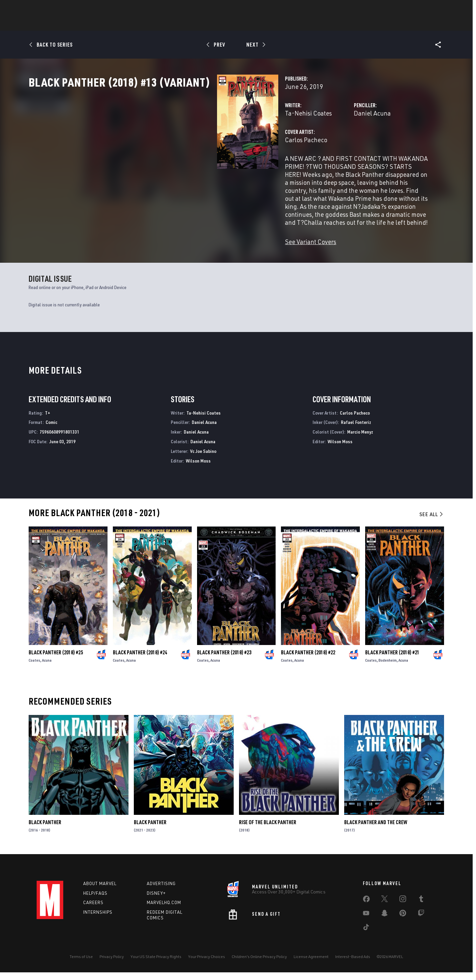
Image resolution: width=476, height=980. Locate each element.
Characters (195, 24)
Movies (252, 24)
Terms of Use (81, 964)
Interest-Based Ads (353, 964)
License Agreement (311, 964)
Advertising (161, 891)
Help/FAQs (95, 901)
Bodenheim (388, 668)
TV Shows (282, 24)
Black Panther (45, 830)
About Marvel (100, 891)
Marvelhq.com (164, 910)
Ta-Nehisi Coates (177, 142)
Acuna (47, 668)
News (137, 24)
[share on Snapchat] (384, 922)
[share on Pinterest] (403, 922)
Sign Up (83, 9)
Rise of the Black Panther (268, 830)
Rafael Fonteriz (356, 430)
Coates (34, 668)
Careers (93, 910)
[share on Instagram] (403, 908)
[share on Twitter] (384, 908)
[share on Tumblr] (421, 908)
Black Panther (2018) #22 (308, 660)
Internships (98, 920)
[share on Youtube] (366, 922)
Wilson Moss (198, 468)
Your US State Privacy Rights (156, 964)
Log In (61, 9)
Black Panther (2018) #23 (224, 660)
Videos (311, 24)
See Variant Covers (179, 239)
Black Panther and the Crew (376, 830)
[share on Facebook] (366, 908)
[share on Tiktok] (366, 936)
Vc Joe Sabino (203, 459)
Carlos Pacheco (174, 169)
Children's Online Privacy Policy (259, 964)
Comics (162, 24)
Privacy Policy (112, 964)
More (335, 24)
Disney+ (156, 901)
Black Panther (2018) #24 (140, 660)
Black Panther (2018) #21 (392, 660)
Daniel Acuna (306, 142)
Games (226, 24)
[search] (428, 8)
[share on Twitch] (421, 922)
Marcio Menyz (360, 440)
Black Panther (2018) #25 (56, 660)
